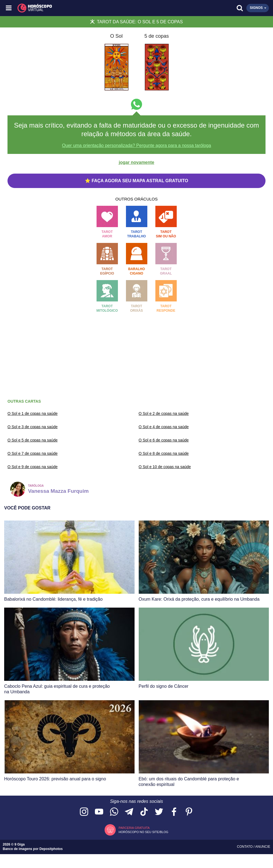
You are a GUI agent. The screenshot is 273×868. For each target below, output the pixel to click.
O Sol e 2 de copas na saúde (164, 413)
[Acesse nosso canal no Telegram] (129, 812)
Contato (245, 847)
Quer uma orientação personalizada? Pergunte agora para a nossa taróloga (136, 145)
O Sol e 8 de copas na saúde (164, 453)
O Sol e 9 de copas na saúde (33, 467)
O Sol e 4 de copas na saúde (164, 427)
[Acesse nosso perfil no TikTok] (144, 812)
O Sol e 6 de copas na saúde (164, 440)
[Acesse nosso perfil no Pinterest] (189, 812)
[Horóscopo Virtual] (73, 8)
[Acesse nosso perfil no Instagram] (84, 812)
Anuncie (263, 847)
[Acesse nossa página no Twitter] (159, 812)
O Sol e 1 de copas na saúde (33, 413)
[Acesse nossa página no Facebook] (174, 812)
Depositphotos (51, 849)
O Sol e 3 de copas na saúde (33, 427)
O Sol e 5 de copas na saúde (33, 440)
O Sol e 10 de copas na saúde (165, 467)
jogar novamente (136, 162)
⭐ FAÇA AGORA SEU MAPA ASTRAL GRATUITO (136, 181)
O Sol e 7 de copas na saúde (33, 453)
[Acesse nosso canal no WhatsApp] (114, 812)
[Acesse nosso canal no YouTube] (99, 812)
